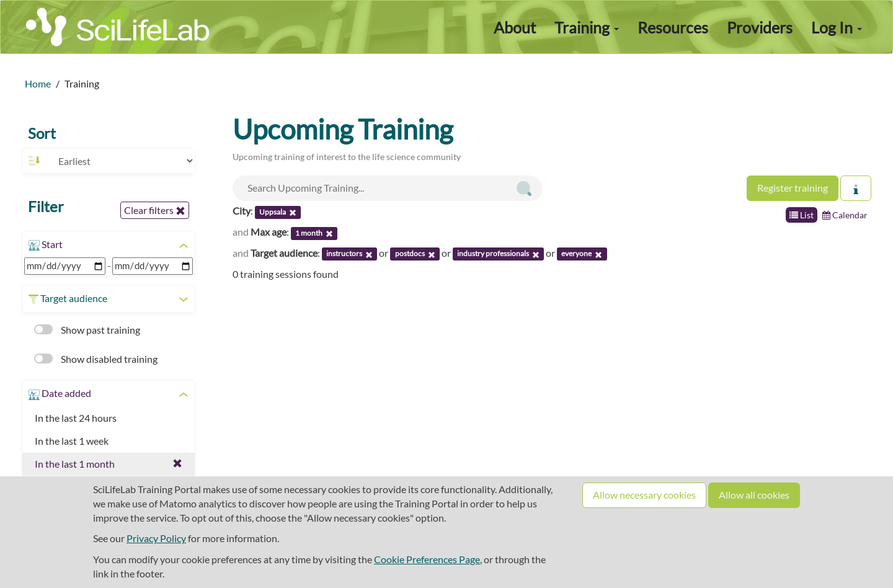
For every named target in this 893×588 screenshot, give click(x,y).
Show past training (87, 330)
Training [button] (587, 27)
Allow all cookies (754, 495)
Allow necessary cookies (644, 495)
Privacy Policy (156, 538)
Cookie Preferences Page (427, 559)
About (515, 27)
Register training (793, 188)
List (802, 215)
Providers (760, 27)
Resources (673, 27)
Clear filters (155, 210)
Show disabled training (96, 359)
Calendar (845, 215)
